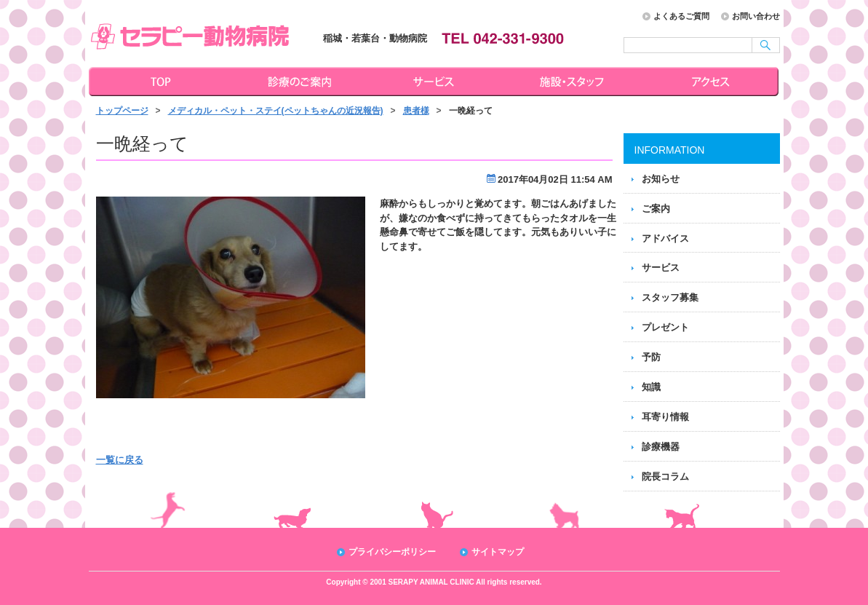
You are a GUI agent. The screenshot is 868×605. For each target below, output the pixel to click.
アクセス (712, 82)
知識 (651, 387)
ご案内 (656, 209)
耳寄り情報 (665, 417)
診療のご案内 (298, 82)
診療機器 (661, 447)
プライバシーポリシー (392, 552)
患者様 (416, 111)
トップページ (158, 82)
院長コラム (665, 477)
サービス (436, 82)
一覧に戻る (120, 460)
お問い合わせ (756, 16)
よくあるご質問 (681, 16)
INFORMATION (670, 150)
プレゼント (665, 327)
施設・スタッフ (574, 82)
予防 (651, 357)
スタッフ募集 (670, 297)
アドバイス (665, 238)
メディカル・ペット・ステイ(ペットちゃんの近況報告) (276, 111)
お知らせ (661, 179)
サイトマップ (498, 552)
